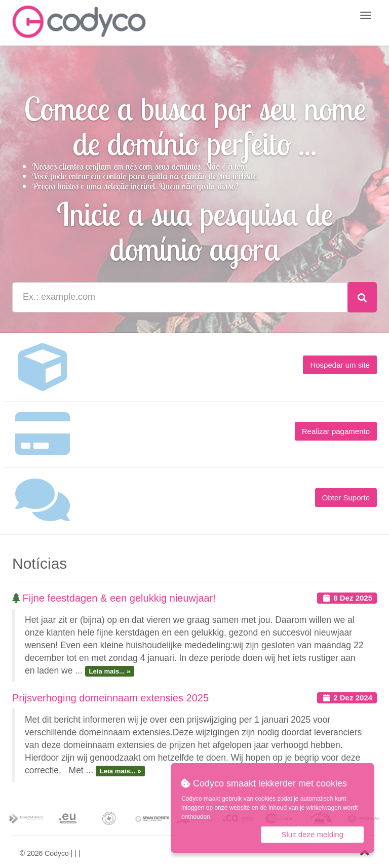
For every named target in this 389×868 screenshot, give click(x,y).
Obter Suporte (346, 498)
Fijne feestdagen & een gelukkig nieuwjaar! (114, 598)
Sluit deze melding (312, 834)
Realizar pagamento (336, 431)
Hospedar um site (340, 365)
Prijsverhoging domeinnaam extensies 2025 (110, 698)
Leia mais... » (110, 671)
